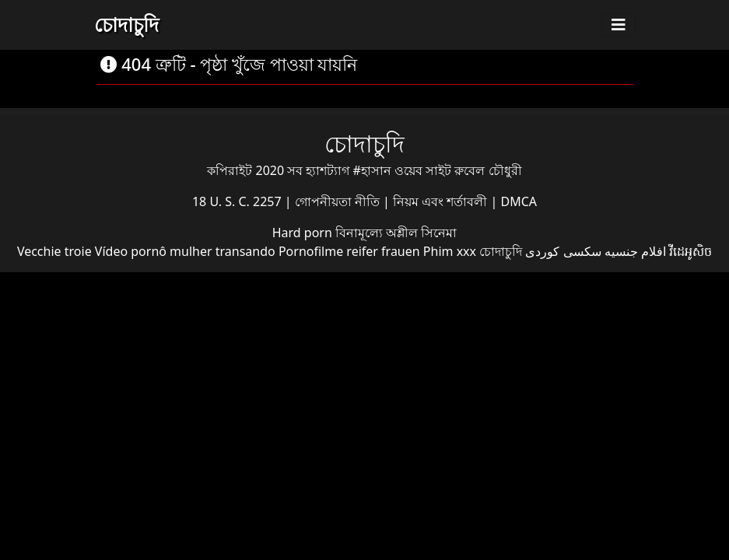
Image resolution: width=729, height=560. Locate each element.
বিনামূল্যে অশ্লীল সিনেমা (396, 233)
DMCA (519, 201)
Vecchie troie (54, 251)
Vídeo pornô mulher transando (185, 251)
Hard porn (304, 233)
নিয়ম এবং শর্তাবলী (442, 201)
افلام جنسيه (635, 251)
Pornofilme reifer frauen (349, 251)
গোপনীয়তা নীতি (339, 201)
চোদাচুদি (126, 24)
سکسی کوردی (563, 251)
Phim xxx (450, 251)
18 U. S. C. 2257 (238, 201)
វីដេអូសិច (690, 251)
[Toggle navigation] (619, 25)
